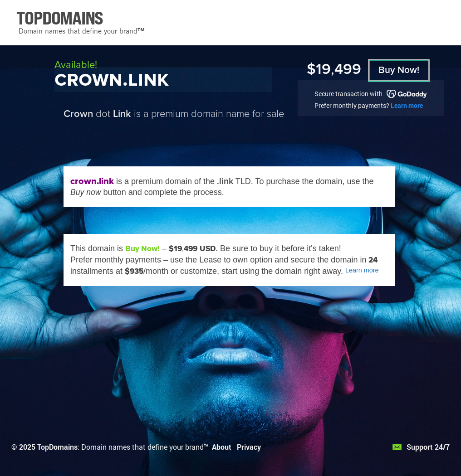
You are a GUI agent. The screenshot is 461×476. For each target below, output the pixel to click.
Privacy (249, 447)
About (222, 447)
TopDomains (57, 447)
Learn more (407, 105)
